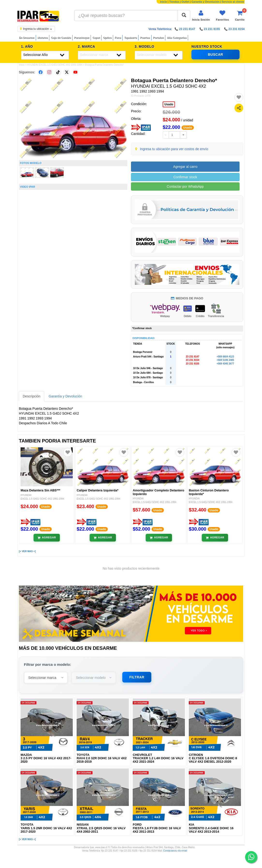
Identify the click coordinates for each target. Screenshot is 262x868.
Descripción (32, 396)
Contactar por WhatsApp (185, 186)
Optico (107, 38)
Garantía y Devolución (205, 2)
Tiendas (174, 2)
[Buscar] (184, 15)
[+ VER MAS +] (27, 551)
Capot (96, 38)
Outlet (185, 2)
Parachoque (82, 38)
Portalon (158, 38)
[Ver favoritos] (222, 16)
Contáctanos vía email (175, 851)
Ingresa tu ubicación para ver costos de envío (174, 149)
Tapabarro (130, 38)
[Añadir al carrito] (47, 538)
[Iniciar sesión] (201, 16)
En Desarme (27, 38)
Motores (43, 38)
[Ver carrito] (240, 16)
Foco (118, 38)
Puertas (145, 38)
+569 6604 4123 (225, 357)
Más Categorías (177, 38)
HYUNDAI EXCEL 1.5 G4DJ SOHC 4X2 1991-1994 (55, 65)
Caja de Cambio (61, 38)
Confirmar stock (185, 177)
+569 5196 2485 (225, 360)
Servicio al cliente (233, 2)
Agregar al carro (185, 167)
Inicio (164, 2)
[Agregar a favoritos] (239, 97)
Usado (169, 104)
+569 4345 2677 (225, 364)
